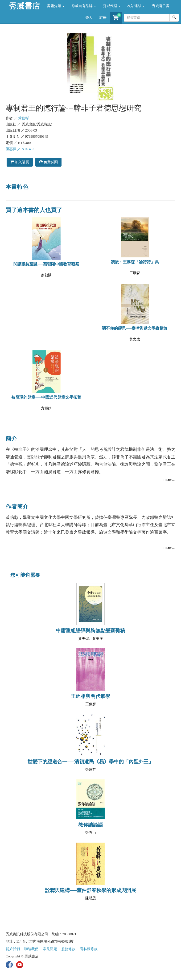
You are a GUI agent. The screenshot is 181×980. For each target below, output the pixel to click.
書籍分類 (56, 6)
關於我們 (13, 949)
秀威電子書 (161, 6)
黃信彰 (23, 118)
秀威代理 (112, 6)
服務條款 (68, 949)
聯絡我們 (31, 949)
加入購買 (20, 162)
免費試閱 (48, 162)
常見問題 (50, 949)
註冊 (103, 18)
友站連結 (136, 6)
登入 (89, 18)
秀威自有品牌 (84, 6)
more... (169, 480)
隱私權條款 (89, 949)
